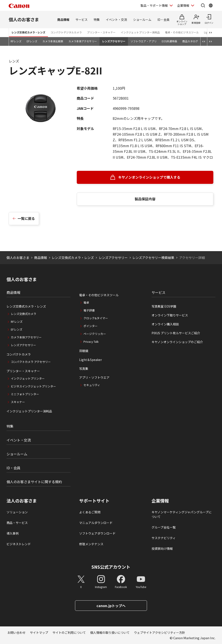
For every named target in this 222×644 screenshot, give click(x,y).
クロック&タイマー (96, 318)
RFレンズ (16, 41)
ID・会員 (163, 20)
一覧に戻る (26, 218)
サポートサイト (94, 501)
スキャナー (18, 402)
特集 (97, 20)
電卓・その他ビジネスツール (182, 32)
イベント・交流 (116, 20)
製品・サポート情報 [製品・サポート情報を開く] (154, 5)
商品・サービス (17, 523)
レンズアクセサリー (114, 41)
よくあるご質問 (90, 512)
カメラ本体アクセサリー (83, 41)
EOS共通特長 (169, 41)
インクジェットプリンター (28, 378)
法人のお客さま (22, 501)
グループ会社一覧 (164, 527)
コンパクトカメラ (19, 354)
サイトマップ (39, 632)
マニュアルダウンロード (96, 523)
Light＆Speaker (91, 360)
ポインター (91, 326)
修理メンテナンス (91, 544)
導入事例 (13, 533)
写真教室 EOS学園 (164, 306)
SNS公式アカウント (111, 567)
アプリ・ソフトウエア (94, 377)
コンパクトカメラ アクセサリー (31, 362)
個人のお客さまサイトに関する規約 (34, 482)
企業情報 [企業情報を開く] (183, 5)
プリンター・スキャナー (101, 32)
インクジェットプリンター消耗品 (140, 32)
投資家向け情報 (162, 548)
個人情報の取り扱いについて (110, 632)
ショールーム (142, 20)
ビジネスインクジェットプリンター (33, 386)
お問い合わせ (16, 632)
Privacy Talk (91, 342)
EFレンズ (32, 41)
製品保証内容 (145, 199)
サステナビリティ (164, 538)
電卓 (86, 302)
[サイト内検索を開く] (203, 5)
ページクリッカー (95, 334)
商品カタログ (190, 41)
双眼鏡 (84, 351)
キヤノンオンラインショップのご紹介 (177, 342)
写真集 (84, 369)
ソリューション (17, 512)
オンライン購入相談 (165, 324)
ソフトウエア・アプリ (144, 41)
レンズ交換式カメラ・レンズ (28, 32)
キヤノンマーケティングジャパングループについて (182, 514)
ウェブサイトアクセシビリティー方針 (160, 632)
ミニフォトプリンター (25, 394)
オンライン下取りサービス (170, 315)
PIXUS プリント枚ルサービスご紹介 (176, 333)
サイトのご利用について (69, 632)
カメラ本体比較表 (53, 41)
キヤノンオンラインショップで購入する (149, 177)
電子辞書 (89, 310)
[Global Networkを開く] (211, 5)
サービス (82, 20)
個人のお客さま (24, 19)
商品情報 (63, 20)
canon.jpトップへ (111, 606)
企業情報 (160, 501)
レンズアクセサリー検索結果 (153, 258)
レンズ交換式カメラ (24, 314)
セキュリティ (92, 385)
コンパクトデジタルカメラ (66, 32)
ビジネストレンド (19, 544)
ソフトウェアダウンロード (97, 533)
